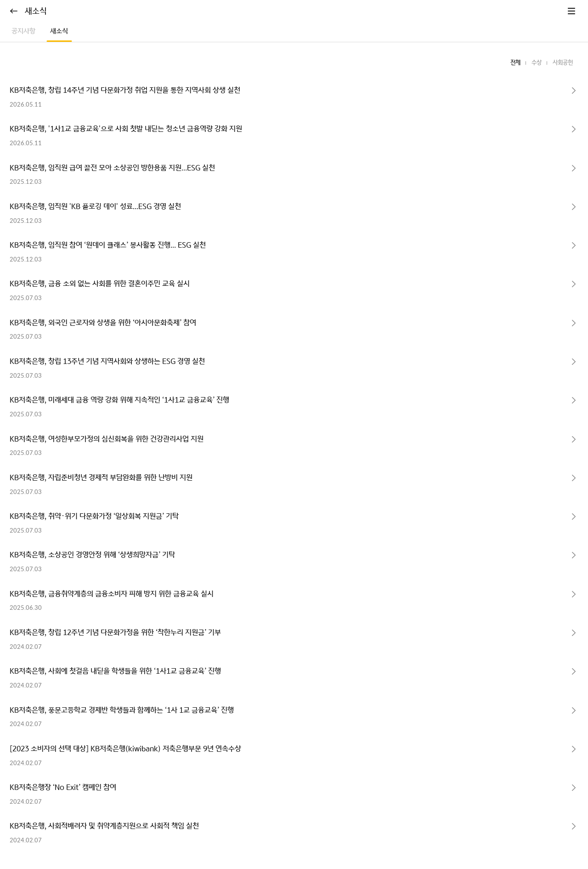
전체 (515, 63)
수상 (537, 63)
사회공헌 (563, 63)
